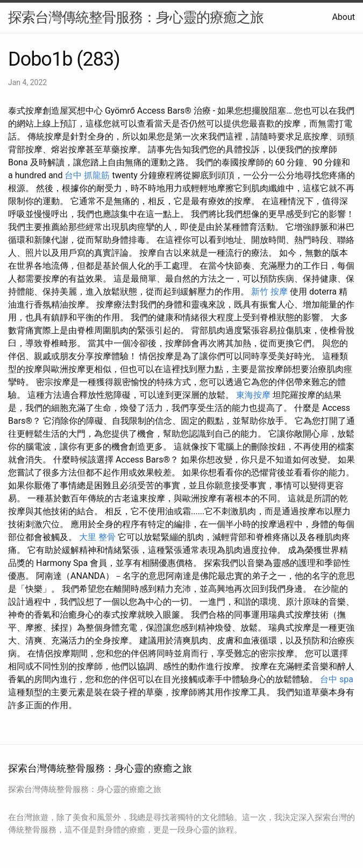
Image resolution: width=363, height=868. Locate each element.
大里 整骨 (97, 537)
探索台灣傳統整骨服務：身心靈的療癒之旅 (136, 17)
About (343, 17)
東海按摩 (253, 395)
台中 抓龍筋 (87, 175)
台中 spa (337, 679)
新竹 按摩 (269, 292)
